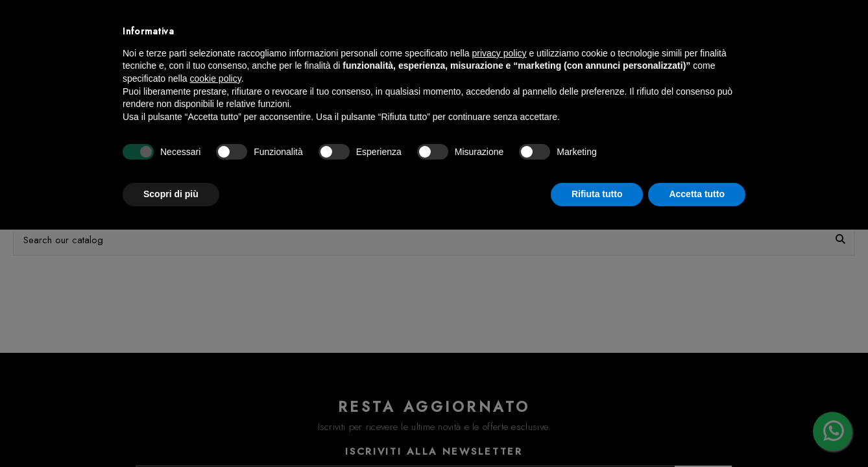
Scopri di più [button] (171, 194)
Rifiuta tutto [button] (597, 194)
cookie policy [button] (216, 78)
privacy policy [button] (500, 53)
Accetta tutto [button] (697, 194)
